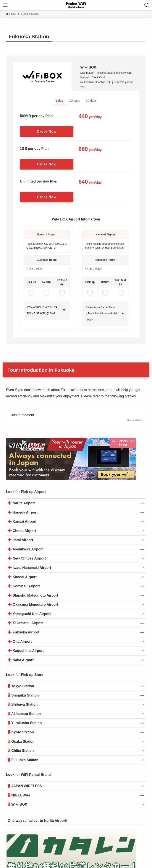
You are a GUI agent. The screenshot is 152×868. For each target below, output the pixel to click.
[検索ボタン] (147, 5)
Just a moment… (24, 415)
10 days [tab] (75, 101)
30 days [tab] (91, 101)
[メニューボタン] (5, 5)
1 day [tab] (59, 101)
